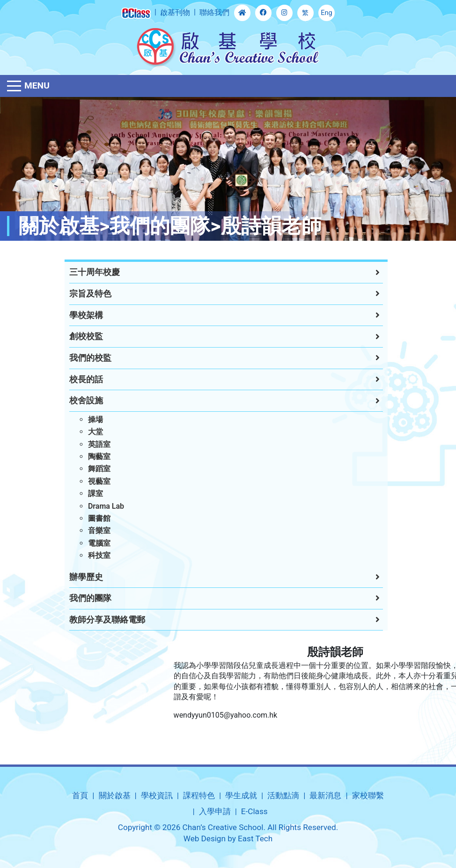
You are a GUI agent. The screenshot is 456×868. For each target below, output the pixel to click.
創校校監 (78, 336)
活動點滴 (283, 795)
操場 (88, 419)
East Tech (255, 838)
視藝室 (91, 481)
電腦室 (91, 543)
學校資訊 (157, 795)
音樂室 (91, 530)
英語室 (91, 444)
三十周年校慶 (87, 272)
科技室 (91, 555)
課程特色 (199, 795)
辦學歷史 (78, 577)
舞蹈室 (91, 469)
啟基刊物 (175, 12)
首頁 (80, 795)
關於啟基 (115, 795)
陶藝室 (91, 456)
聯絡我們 (214, 12)
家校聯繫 (368, 795)
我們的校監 (82, 358)
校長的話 (78, 379)
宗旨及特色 (82, 294)
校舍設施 (78, 401)
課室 (88, 493)
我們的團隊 (82, 598)
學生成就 (241, 795)
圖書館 (91, 518)
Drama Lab (98, 506)
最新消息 (325, 795)
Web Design (205, 838)
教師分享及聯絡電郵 (99, 620)
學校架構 (78, 315)
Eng (326, 13)
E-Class (254, 811)
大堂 (88, 432)
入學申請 (215, 811)
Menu (37, 85)
